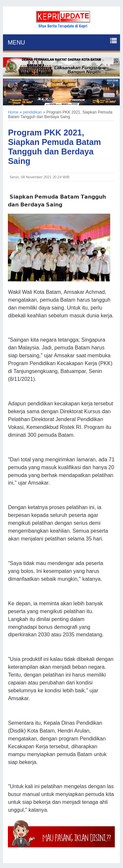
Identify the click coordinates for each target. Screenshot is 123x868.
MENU (16, 43)
